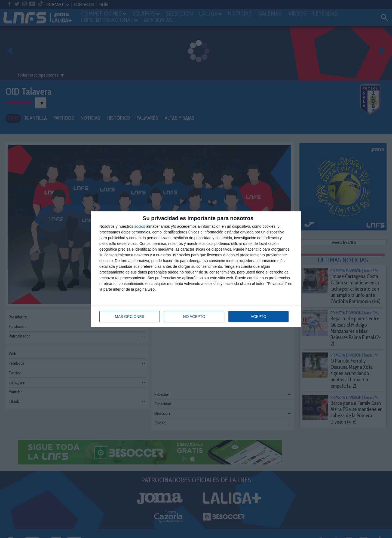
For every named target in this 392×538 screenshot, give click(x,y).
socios (140, 226)
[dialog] (196, 269)
